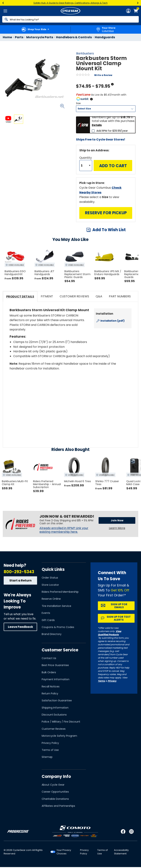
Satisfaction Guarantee (57, 700)
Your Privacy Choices (64, 852)
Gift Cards (48, 620)
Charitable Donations (55, 799)
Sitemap (47, 757)
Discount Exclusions (54, 715)
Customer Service (60, 650)
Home (7, 37)
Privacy (112, 681)
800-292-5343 (19, 572)
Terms (101, 681)
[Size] (106, 109)
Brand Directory (52, 634)
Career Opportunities (55, 792)
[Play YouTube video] (70, 403)
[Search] (70, 19)
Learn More (117, 528)
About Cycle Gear (53, 785)
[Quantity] (86, 166)
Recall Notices (51, 686)
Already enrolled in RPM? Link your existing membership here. (64, 530)
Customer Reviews (54, 729)
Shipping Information (55, 708)
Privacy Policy (50, 743)
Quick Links (53, 569)
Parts (19, 37)
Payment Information (56, 679)
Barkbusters (85, 53)
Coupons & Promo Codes (58, 627)
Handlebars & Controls (74, 37)
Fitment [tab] (47, 296)
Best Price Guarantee (55, 665)
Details (97, 125)
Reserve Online (51, 599)
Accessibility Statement (121, 852)
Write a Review (103, 75)
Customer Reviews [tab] (74, 296)
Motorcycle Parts (40, 37)
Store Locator (50, 585)
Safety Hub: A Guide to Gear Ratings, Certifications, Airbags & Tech (70, 3)
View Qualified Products (110, 633)
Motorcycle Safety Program (59, 736)
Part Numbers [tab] (120, 296)
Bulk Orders (49, 672)
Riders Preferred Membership (60, 592)
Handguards (105, 37)
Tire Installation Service (56, 606)
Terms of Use (50, 750)
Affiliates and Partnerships (58, 806)
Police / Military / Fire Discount (61, 722)
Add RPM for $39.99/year (112, 131)
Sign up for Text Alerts (119, 618)
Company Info (56, 777)
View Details (47, 155)
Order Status (50, 578)
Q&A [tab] (99, 296)
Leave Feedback (20, 627)
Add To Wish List (109, 230)
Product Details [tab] (20, 297)
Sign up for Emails (119, 606)
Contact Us (49, 658)
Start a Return (20, 580)
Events (46, 613)
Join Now (117, 520)
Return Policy (50, 693)
